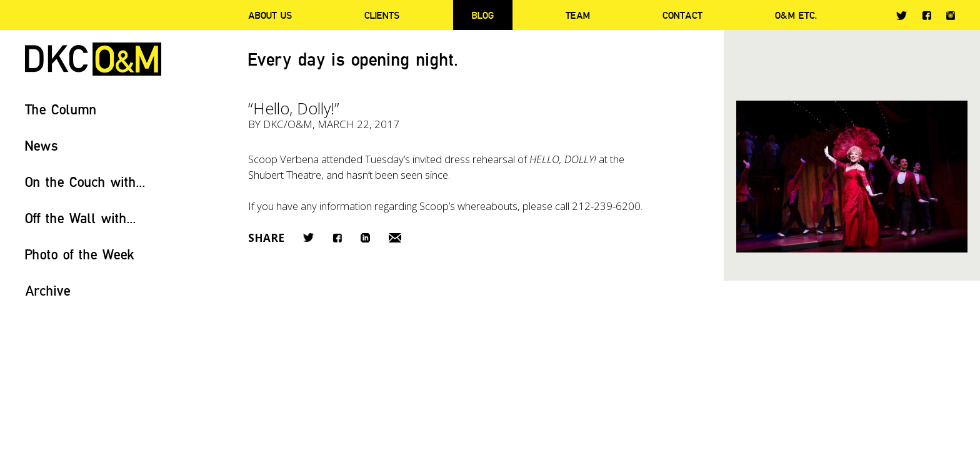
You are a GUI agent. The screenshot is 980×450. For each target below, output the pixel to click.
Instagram (951, 16)
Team (578, 15)
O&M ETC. (796, 15)
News (42, 145)
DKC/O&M (93, 59)
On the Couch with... (85, 182)
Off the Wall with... (81, 218)
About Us (270, 15)
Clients (382, 15)
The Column (61, 109)
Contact (682, 15)
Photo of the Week (80, 254)
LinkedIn (365, 238)
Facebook (927, 15)
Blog (483, 15)
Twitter (902, 16)
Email (395, 238)
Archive (48, 290)
